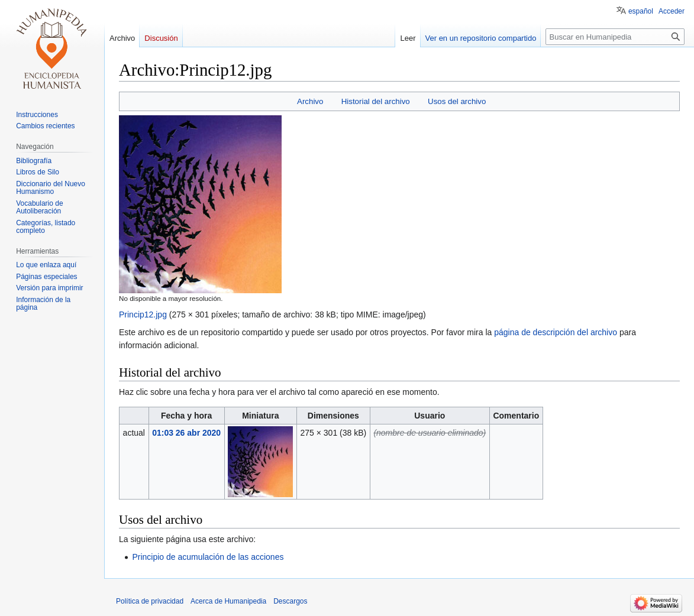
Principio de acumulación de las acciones (208, 557)
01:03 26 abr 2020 (186, 433)
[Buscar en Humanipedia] (615, 37)
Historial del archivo (376, 101)
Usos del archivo (457, 101)
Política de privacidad (150, 601)
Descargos (290, 601)
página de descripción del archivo (556, 332)
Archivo (310, 101)
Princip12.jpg (143, 315)
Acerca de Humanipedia (228, 601)
